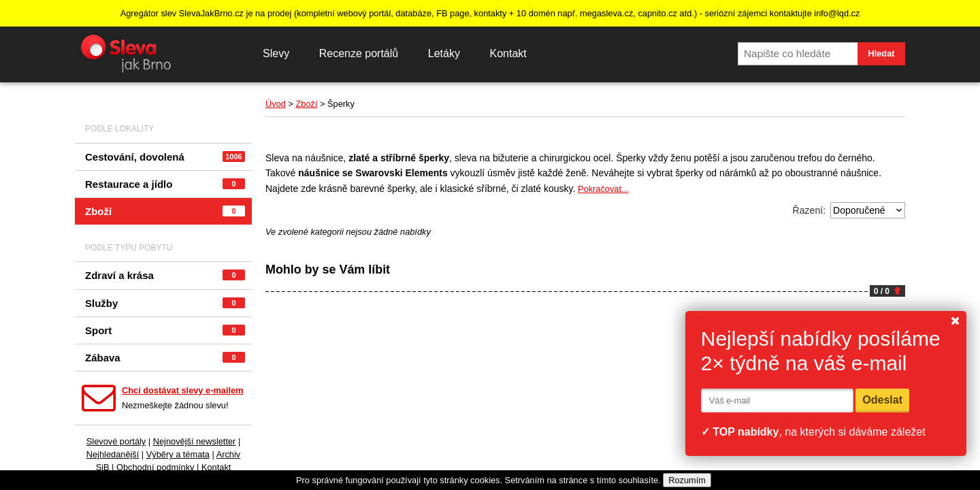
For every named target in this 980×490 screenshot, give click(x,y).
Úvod (276, 104)
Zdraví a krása (165, 275)
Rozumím (687, 480)
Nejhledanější (113, 454)
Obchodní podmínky (156, 467)
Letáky (444, 53)
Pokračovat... (603, 189)
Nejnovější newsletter (195, 441)
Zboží (165, 211)
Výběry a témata (178, 454)
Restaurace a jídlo (165, 184)
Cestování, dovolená (165, 157)
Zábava (165, 358)
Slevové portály (116, 441)
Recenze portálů (359, 53)
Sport (165, 330)
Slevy (276, 53)
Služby (165, 303)
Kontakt (508, 53)
